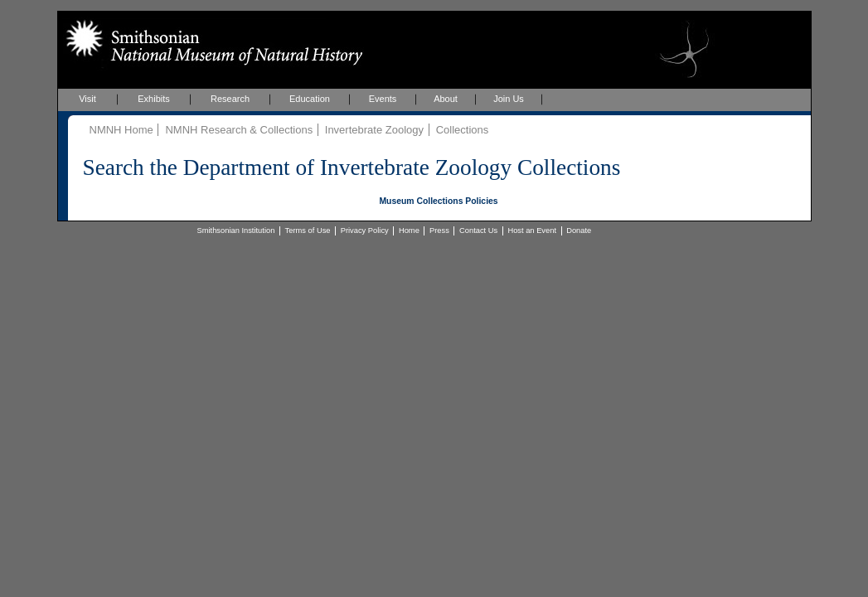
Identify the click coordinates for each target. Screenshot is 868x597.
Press (439, 231)
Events (383, 99)
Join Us (509, 99)
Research (230, 99)
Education (310, 99)
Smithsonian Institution (236, 231)
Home (409, 231)
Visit (87, 99)
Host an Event (532, 231)
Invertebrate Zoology (374, 130)
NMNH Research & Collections (239, 130)
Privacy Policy (365, 231)
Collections (463, 130)
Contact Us (478, 231)
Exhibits (154, 99)
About (446, 99)
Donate (579, 231)
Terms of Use (308, 231)
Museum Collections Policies (438, 201)
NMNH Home (121, 130)
